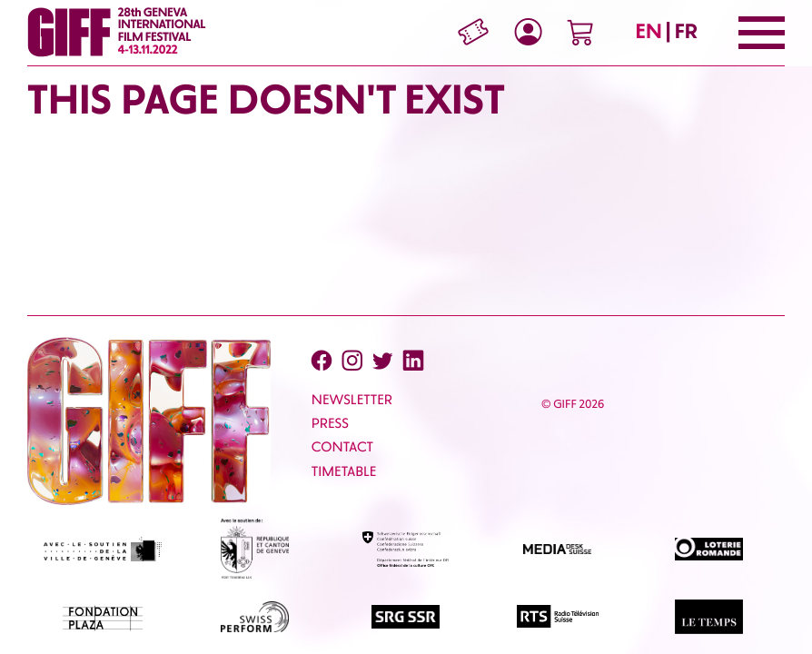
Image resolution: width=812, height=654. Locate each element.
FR (686, 31)
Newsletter (352, 400)
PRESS (330, 423)
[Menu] (762, 33)
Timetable (344, 471)
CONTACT (342, 447)
